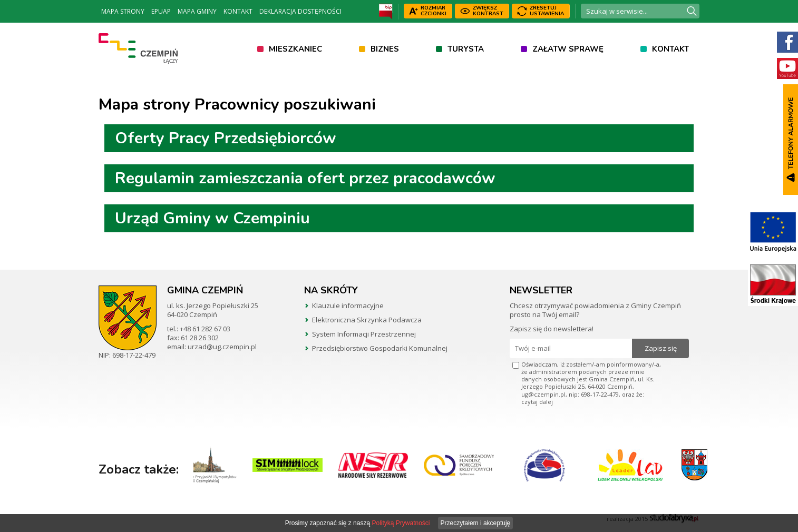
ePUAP (161, 11)
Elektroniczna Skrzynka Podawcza (367, 320)
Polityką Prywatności (401, 523)
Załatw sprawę (568, 49)
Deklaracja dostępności (300, 11)
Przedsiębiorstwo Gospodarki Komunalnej (380, 348)
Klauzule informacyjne (348, 306)
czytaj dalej (537, 402)
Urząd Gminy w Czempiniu (212, 218)
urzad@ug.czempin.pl (222, 347)
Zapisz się (661, 348)
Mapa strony (123, 11)
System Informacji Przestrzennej (364, 334)
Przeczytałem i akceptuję (476, 523)
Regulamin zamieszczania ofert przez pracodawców (305, 178)
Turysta (466, 49)
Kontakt (238, 11)
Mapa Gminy (197, 11)
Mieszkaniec (295, 49)
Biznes (385, 49)
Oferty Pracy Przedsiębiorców (226, 138)
